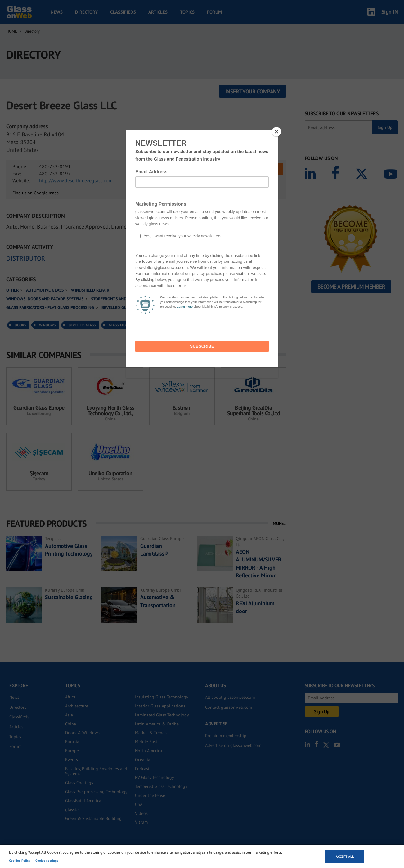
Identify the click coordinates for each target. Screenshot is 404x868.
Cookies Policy (20, 861)
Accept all (345, 857)
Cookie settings (47, 861)
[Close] (276, 132)
